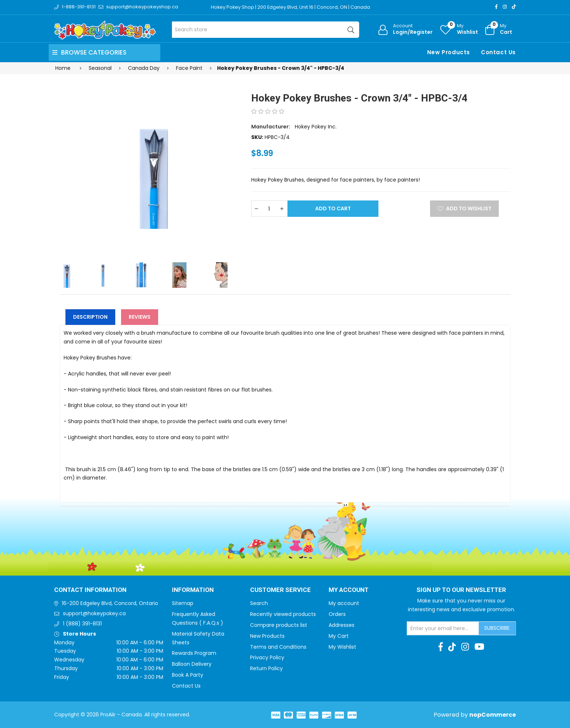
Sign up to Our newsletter (461, 590)
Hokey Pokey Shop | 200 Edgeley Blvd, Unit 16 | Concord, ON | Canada (291, 7)
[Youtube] (479, 647)
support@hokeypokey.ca (94, 613)
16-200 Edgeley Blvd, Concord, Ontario (110, 603)
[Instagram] (505, 7)
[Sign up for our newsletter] (443, 628)
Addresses (342, 625)
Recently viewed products (283, 614)
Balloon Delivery (192, 664)
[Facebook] (496, 7)
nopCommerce (493, 715)
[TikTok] (514, 7)
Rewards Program (194, 653)
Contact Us (498, 52)
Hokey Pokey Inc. (316, 127)
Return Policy (266, 668)
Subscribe (497, 628)
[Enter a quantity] (269, 209)
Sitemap (183, 603)
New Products (449, 52)
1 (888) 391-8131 (82, 624)
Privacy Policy (267, 657)
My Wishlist (342, 647)
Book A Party (188, 675)
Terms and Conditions (278, 647)
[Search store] (266, 30)
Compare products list (279, 625)
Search (259, 603)
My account (344, 603)
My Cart (339, 636)
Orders (337, 614)
